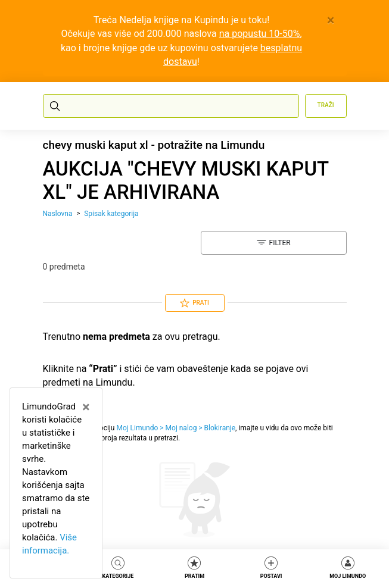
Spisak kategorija (111, 214)
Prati (194, 303)
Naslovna (58, 214)
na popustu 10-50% (260, 34)
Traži (326, 105)
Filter (274, 243)
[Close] (331, 20)
